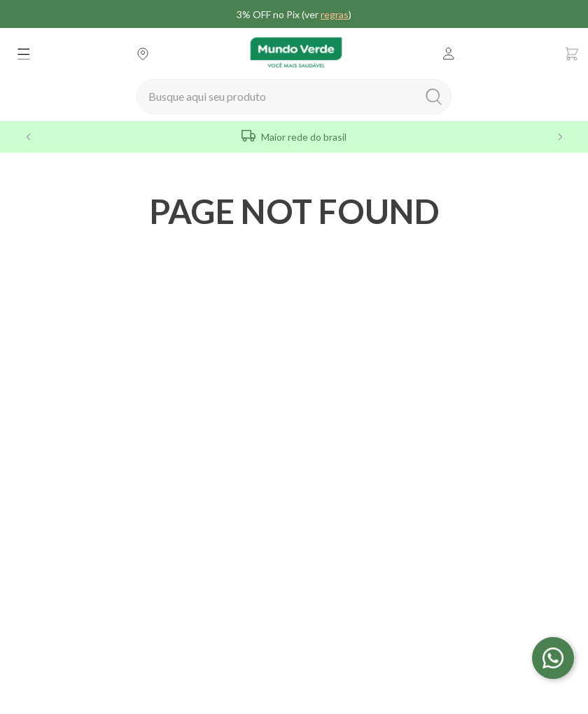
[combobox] (294, 92)
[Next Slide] (560, 133)
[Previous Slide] (28, 133)
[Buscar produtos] (436, 92)
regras (335, 14)
